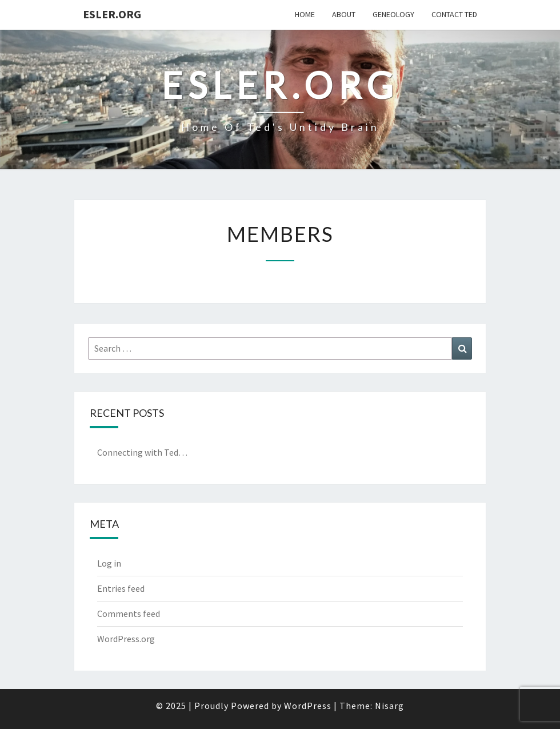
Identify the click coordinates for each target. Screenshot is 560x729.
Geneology (393, 14)
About (344, 14)
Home (305, 14)
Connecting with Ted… (142, 452)
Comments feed (129, 614)
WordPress (308, 706)
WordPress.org (126, 639)
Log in (109, 563)
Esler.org (112, 14)
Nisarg (389, 706)
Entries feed (121, 588)
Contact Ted (454, 14)
